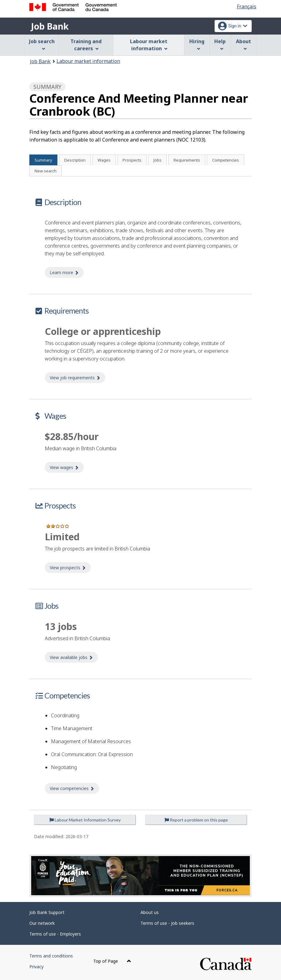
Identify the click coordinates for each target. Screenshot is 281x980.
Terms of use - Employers (55, 934)
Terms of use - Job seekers (167, 923)
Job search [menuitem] (42, 44)
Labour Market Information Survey (85, 820)
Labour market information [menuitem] (149, 45)
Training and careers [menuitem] (86, 45)
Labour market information (88, 61)
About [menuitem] (243, 44)
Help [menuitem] (220, 44)
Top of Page (112, 961)
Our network (42, 923)
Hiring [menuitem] (197, 44)
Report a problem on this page (196, 820)
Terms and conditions (51, 956)
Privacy (36, 967)
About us (150, 912)
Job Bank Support (47, 912)
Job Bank (50, 26)
